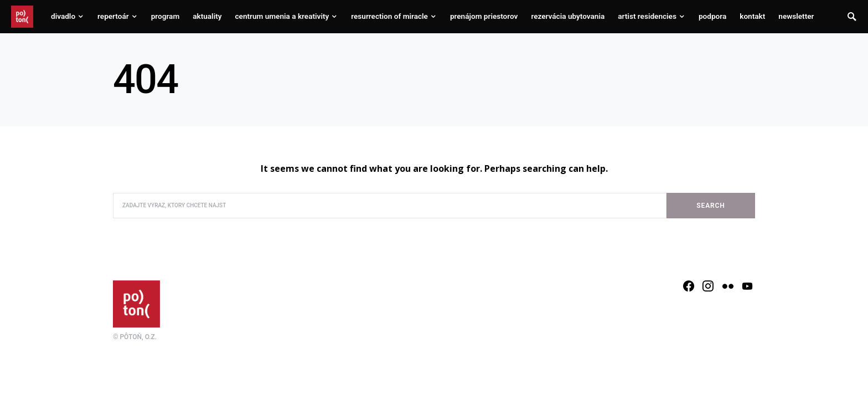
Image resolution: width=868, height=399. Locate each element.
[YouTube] (747, 286)
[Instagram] (708, 286)
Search (711, 206)
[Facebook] (689, 286)
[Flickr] (728, 286)
